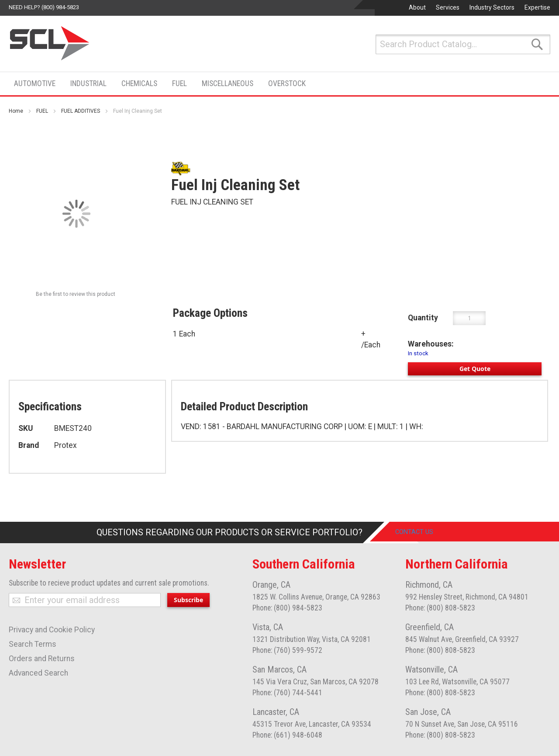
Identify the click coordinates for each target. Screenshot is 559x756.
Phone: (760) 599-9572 (287, 650)
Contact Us (421, 532)
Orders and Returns (42, 659)
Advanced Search (38, 673)
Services (448, 7)
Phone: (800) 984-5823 (287, 608)
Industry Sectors (492, 7)
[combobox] (463, 44)
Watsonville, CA (431, 669)
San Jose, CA (428, 712)
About (417, 7)
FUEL (42, 111)
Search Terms (33, 644)
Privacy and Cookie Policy (52, 630)
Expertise (537, 7)
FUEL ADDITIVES (81, 111)
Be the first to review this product (76, 294)
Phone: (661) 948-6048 (287, 735)
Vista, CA (268, 627)
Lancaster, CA (276, 712)
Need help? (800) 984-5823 (44, 7)
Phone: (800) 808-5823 (440, 608)
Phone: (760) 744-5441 (287, 693)
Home (16, 111)
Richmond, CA (429, 585)
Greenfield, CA (430, 627)
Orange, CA (271, 585)
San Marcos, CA (279, 669)
